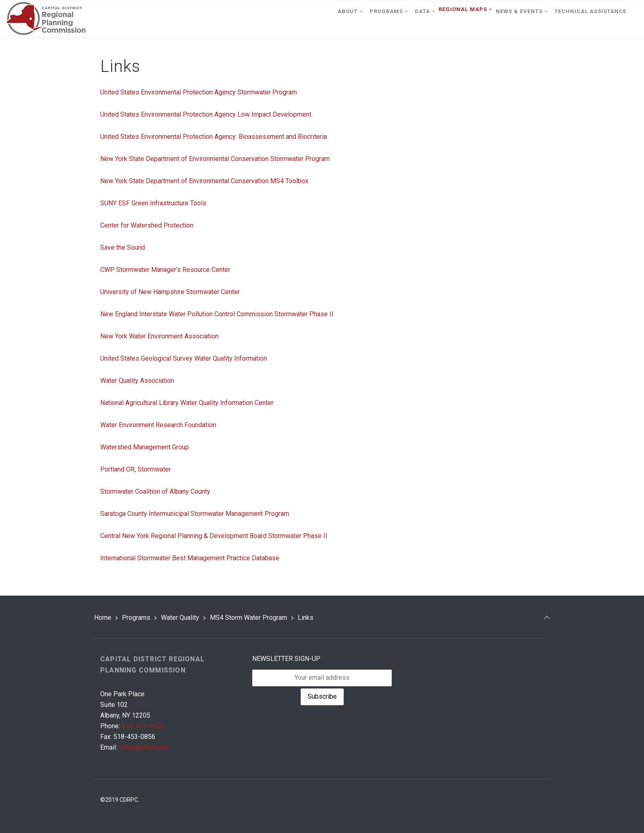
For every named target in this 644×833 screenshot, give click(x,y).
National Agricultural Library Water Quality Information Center (187, 403)
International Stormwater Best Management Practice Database (190, 558)
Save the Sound (123, 247)
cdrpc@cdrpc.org (143, 747)
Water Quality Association (137, 381)
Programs (136, 618)
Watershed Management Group (145, 447)
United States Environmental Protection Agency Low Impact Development (206, 114)
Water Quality (180, 618)
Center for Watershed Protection (147, 225)
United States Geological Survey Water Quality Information (184, 358)
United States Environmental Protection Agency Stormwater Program (199, 92)
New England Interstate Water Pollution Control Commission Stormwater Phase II (217, 314)
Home (103, 618)
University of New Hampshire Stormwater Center (170, 292)
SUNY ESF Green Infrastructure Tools (153, 203)
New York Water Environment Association (159, 336)
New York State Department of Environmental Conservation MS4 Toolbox (204, 181)
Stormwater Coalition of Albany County (155, 491)
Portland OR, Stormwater (136, 469)
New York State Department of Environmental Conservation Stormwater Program (215, 159)
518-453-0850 (143, 726)
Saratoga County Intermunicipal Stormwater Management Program (195, 514)
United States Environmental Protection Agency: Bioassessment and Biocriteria (214, 137)
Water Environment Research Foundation (158, 425)
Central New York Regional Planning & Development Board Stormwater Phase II (214, 536)
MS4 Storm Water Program (248, 618)
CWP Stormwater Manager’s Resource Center (165, 270)
